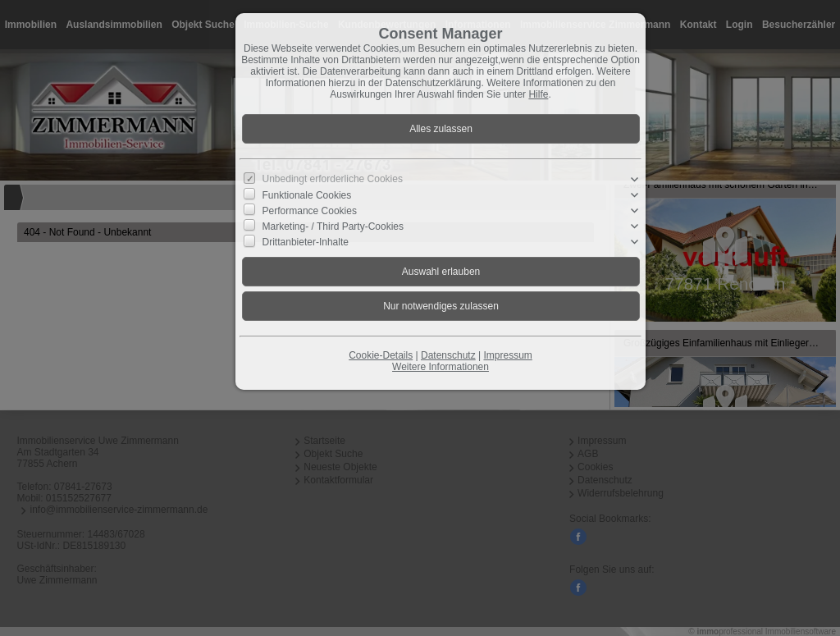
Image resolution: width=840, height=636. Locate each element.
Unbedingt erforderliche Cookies (333, 179)
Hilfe (538, 94)
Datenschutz (448, 355)
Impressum (507, 355)
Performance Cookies (310, 211)
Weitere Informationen (441, 367)
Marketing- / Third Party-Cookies (333, 226)
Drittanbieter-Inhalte (306, 242)
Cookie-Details (381, 355)
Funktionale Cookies (307, 194)
